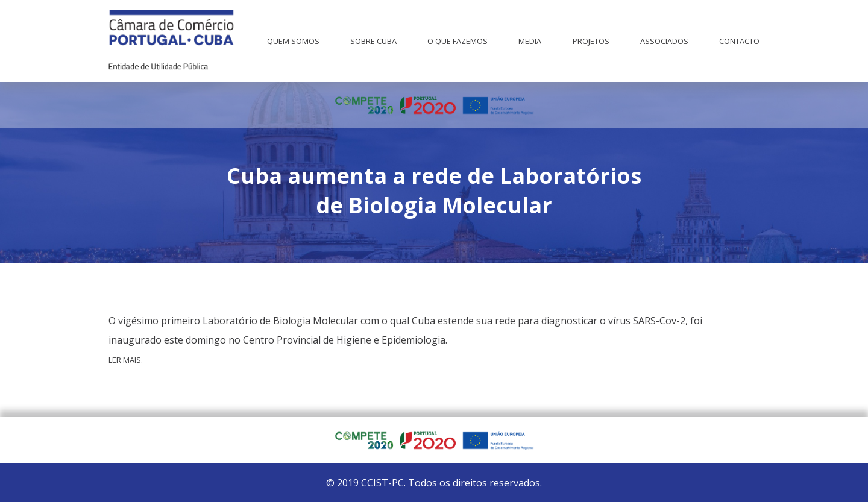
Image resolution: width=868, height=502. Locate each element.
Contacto (739, 41)
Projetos (591, 41)
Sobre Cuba (373, 41)
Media (530, 41)
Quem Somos (293, 41)
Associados (664, 41)
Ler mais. (126, 360)
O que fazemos (458, 41)
